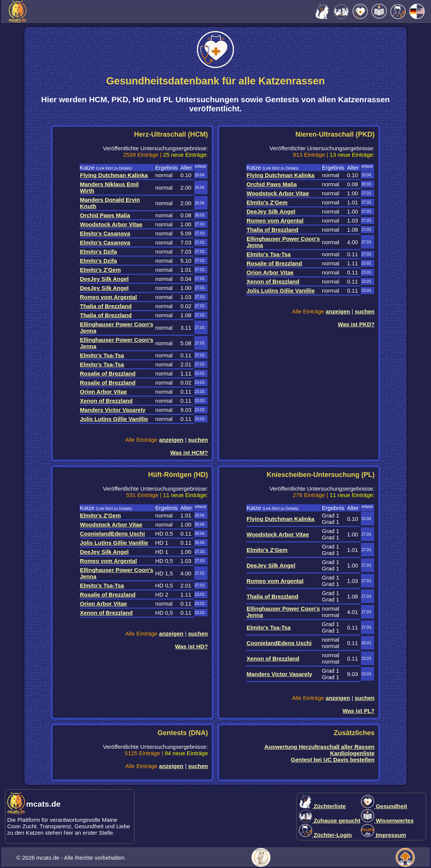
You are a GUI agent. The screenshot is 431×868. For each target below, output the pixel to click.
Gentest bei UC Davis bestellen (333, 760)
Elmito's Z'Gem (100, 270)
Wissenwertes (387, 820)
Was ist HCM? (189, 453)
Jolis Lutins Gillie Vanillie (114, 419)
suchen (198, 440)
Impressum (383, 835)
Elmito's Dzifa (98, 252)
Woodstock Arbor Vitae (111, 224)
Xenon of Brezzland (106, 401)
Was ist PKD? (356, 324)
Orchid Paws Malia (105, 215)
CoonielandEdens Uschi (112, 534)
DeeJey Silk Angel (104, 279)
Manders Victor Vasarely (113, 410)
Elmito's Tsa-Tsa (102, 355)
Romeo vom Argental (108, 297)
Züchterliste (322, 806)
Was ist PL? (359, 711)
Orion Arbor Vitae (103, 392)
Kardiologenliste (352, 753)
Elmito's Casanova (105, 233)
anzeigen (171, 440)
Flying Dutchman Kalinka (114, 175)
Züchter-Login (325, 835)
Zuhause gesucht (330, 820)
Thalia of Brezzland (106, 306)
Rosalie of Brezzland (108, 373)
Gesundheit (384, 806)
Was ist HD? (191, 646)
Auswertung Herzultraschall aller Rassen (319, 747)
